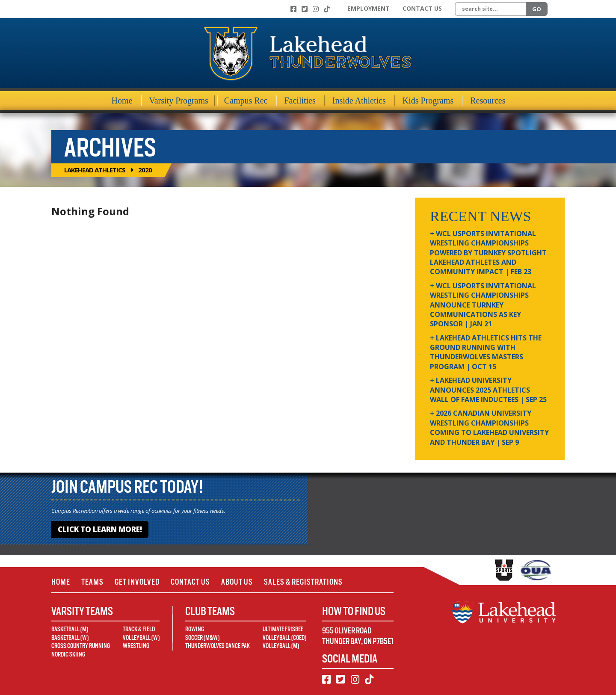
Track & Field (139, 629)
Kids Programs (428, 101)
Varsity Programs (178, 101)
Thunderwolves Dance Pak (218, 646)
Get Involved (137, 582)
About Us (237, 582)
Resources (488, 101)
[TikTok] (327, 9)
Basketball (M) (70, 629)
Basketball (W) (70, 638)
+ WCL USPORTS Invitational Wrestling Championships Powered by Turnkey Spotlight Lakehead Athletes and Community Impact (488, 253)
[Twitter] (305, 9)
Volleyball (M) (281, 646)
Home (122, 101)
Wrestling (136, 646)
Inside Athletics (359, 101)
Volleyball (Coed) (284, 638)
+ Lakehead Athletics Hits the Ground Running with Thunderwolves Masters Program (486, 352)
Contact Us (422, 8)
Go (537, 9)
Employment (369, 8)
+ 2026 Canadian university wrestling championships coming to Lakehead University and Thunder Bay (489, 427)
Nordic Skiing (68, 654)
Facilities (300, 101)
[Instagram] (316, 9)
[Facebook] (293, 9)
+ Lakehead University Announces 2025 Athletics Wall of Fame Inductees (488, 390)
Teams (92, 582)
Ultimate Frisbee (283, 629)
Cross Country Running (81, 646)
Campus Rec (246, 101)
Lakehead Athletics (95, 170)
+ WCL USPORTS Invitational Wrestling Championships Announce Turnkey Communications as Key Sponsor (483, 305)
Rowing (195, 629)
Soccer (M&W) (202, 638)
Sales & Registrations (303, 582)
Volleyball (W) (141, 638)
